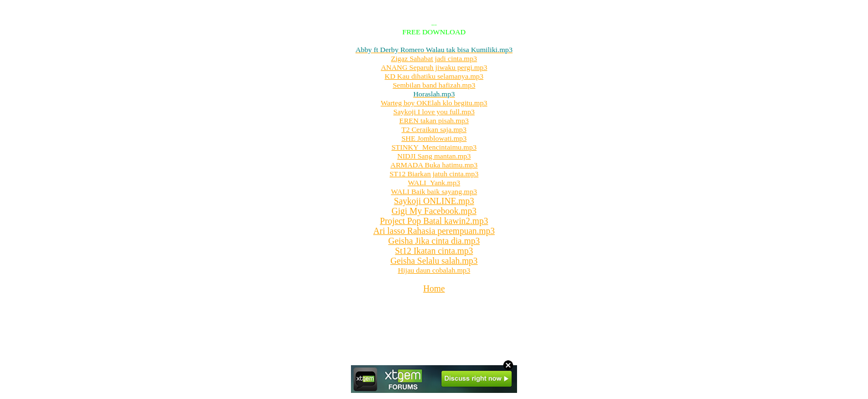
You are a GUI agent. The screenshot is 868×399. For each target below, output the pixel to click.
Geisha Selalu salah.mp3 (434, 261)
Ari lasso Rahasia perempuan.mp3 (434, 231)
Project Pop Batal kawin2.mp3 (434, 221)
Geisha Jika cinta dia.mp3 (434, 241)
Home (434, 288)
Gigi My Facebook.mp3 (434, 211)
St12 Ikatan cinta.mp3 (434, 251)
